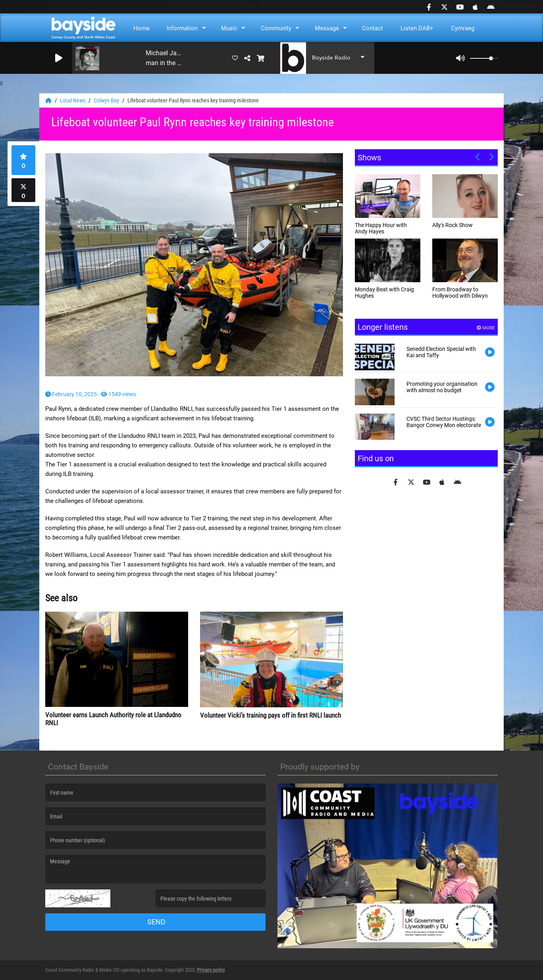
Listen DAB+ (417, 28)
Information (182, 28)
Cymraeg (463, 28)
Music (229, 28)
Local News (73, 100)
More (486, 328)
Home (142, 28)
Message (327, 28)
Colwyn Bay (107, 100)
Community (276, 28)
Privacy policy (211, 970)
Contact (373, 28)
